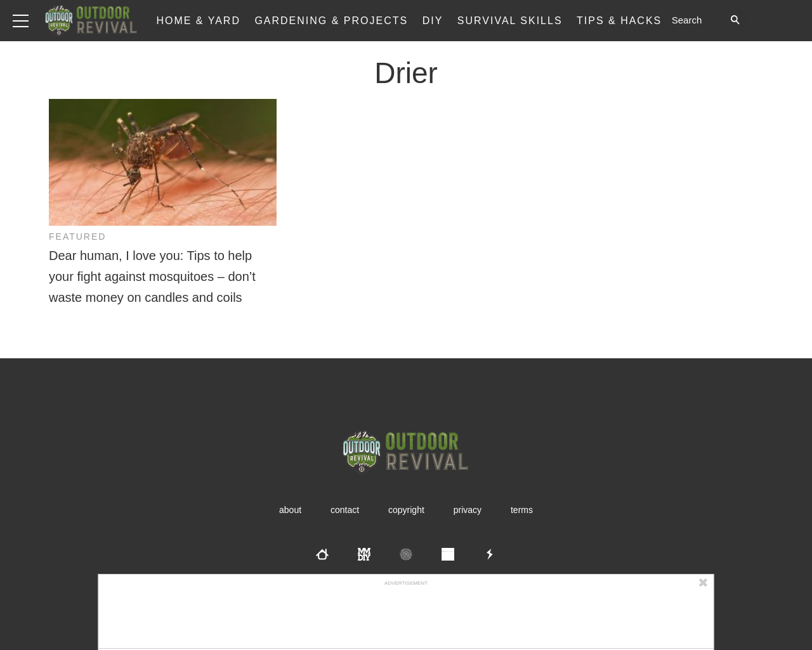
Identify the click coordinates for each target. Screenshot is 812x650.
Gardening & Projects (331, 21)
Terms (522, 510)
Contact (345, 510)
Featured (77, 237)
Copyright (406, 510)
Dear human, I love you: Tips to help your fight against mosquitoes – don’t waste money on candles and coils (152, 276)
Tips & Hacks (619, 21)
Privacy (468, 510)
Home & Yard (198, 21)
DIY (433, 21)
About (290, 510)
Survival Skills (510, 21)
